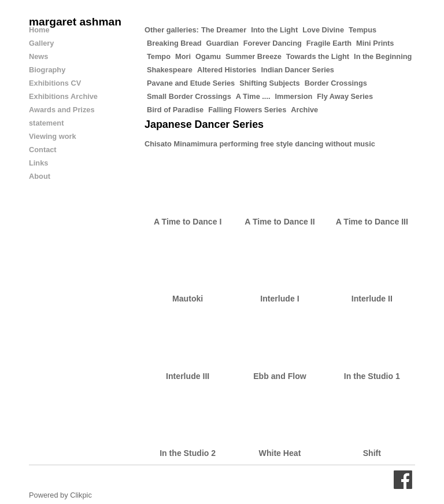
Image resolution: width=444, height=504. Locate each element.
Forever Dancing (273, 43)
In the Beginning (383, 56)
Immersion (294, 96)
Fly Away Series (345, 96)
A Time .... (253, 96)
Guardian (223, 43)
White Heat (280, 453)
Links (38, 163)
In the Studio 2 (188, 453)
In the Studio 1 (372, 376)
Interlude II (372, 299)
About (40, 176)
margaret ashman (75, 22)
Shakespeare (170, 70)
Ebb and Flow (280, 376)
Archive (304, 110)
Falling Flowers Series (247, 110)
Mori (183, 56)
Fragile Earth (329, 43)
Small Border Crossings (189, 96)
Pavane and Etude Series (191, 83)
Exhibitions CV (55, 83)
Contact (43, 150)
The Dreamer (224, 30)
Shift (372, 453)
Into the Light (274, 30)
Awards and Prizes (62, 110)
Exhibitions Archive (63, 96)
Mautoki (188, 299)
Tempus (362, 30)
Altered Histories (227, 70)
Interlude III (188, 376)
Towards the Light (318, 56)
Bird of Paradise (175, 110)
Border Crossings (336, 83)
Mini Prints (375, 43)
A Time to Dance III (372, 222)
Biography (47, 70)
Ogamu (208, 56)
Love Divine (323, 30)
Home (39, 30)
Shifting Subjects (270, 83)
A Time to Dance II (280, 222)
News (38, 56)
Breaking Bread (174, 43)
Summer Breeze (254, 56)
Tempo (159, 56)
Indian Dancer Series (297, 70)
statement (46, 123)
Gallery (41, 43)
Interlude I (280, 299)
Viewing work (53, 136)
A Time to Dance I (188, 222)
